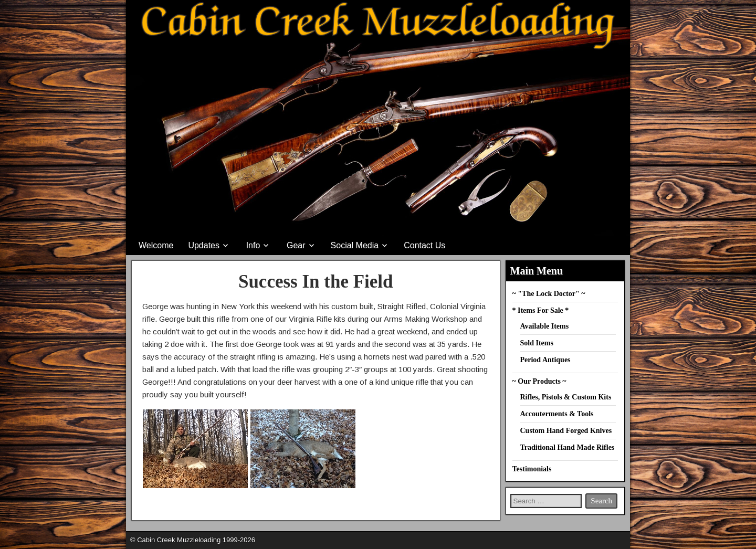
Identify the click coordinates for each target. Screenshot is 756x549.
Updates (204, 245)
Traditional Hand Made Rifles (568, 447)
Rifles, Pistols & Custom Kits (566, 397)
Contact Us (424, 245)
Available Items (545, 326)
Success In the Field (316, 282)
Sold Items (537, 343)
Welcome (156, 245)
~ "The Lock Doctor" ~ (549, 294)
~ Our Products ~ (539, 381)
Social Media (355, 245)
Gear (296, 245)
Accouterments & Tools (557, 414)
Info (253, 245)
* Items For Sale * (541, 310)
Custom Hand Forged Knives (566, 431)
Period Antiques (545, 360)
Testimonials (532, 469)
